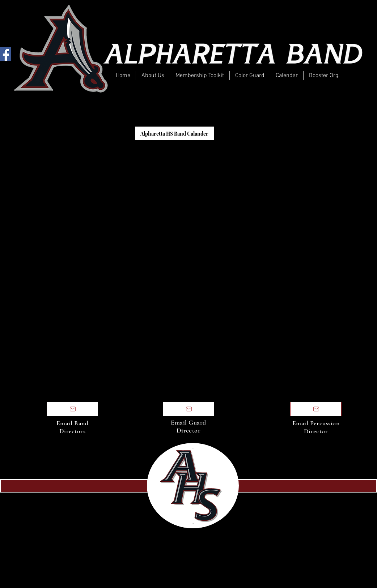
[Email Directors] (72, 409)
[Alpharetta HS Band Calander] (174, 133)
